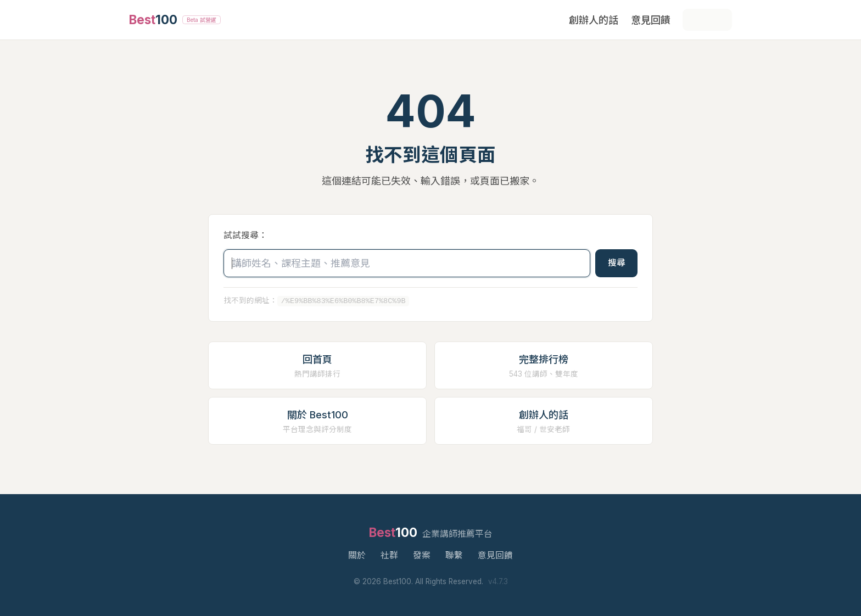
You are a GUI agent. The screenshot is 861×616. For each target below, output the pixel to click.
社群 (389, 555)
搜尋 (617, 263)
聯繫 (454, 555)
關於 (357, 555)
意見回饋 (651, 20)
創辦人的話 (594, 20)
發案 (422, 555)
